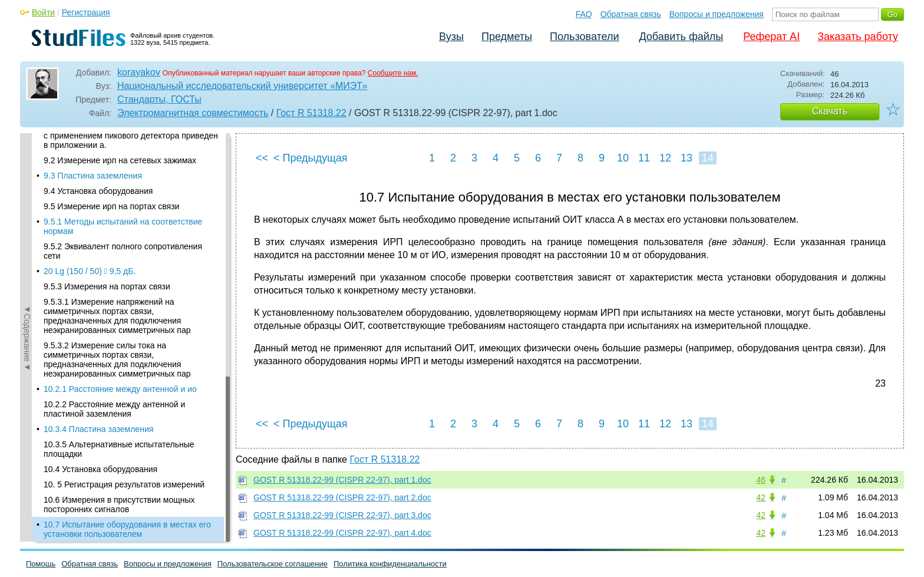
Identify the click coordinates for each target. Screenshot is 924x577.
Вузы (451, 37)
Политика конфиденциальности (390, 564)
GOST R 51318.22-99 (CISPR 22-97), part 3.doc (342, 515)
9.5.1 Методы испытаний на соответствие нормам (123, 226)
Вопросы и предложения (717, 14)
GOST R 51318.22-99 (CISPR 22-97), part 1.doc (342, 480)
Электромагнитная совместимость (193, 113)
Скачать (830, 111)
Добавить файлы (681, 37)
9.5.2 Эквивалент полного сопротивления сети (123, 251)
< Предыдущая (311, 158)
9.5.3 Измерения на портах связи (107, 286)
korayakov (139, 72)
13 (687, 158)
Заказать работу (858, 37)
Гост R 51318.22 (311, 113)
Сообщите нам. (393, 73)
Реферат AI (771, 37)
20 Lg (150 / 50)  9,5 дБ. (90, 271)
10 (623, 158)
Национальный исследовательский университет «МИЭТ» (242, 86)
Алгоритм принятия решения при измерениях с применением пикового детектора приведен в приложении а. (131, 136)
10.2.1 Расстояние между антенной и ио (120, 389)
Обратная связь (631, 14)
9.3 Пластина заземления (93, 176)
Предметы (507, 37)
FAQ (584, 14)
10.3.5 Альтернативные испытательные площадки (119, 449)
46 (761, 480)
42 (761, 497)
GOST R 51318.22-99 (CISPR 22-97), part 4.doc (342, 533)
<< (262, 158)
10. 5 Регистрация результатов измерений (124, 484)
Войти (43, 12)
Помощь (41, 564)
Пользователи (584, 37)
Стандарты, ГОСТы (159, 99)
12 (665, 158)
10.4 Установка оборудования (100, 469)
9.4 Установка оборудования (98, 191)
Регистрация (86, 12)
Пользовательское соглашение (273, 564)
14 (708, 158)
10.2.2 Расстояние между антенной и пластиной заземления (114, 409)
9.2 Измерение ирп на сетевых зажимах (120, 160)
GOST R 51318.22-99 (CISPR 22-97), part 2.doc (342, 497)
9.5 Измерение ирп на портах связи (111, 206)
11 (644, 158)
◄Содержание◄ (27, 338)
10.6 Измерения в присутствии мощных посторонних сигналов (119, 505)
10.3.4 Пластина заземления (98, 429)
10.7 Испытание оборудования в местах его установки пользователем (127, 529)
